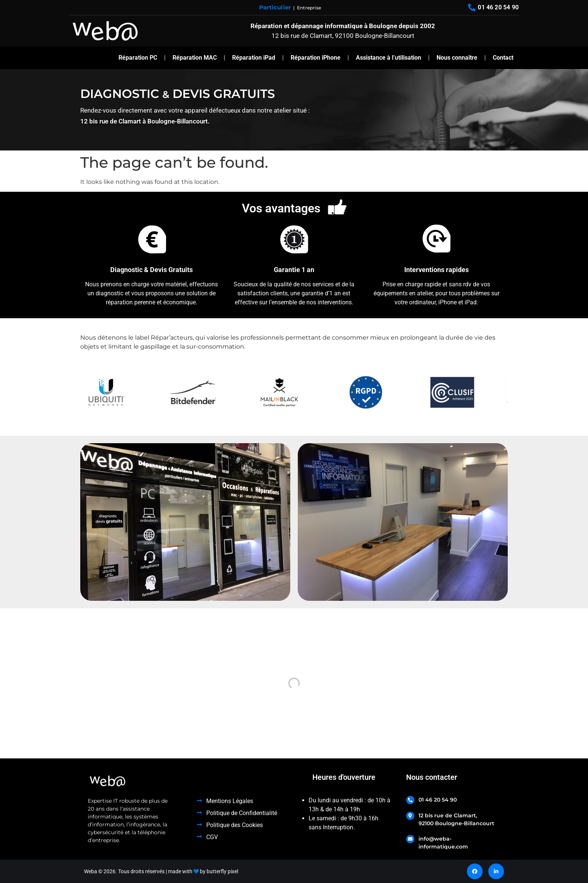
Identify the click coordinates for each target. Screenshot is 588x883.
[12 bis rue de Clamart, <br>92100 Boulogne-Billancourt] (410, 816)
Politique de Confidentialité (242, 813)
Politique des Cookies (235, 825)
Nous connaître (457, 58)
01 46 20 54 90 (438, 800)
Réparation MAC (195, 58)
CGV (212, 837)
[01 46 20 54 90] (410, 800)
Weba (91, 871)
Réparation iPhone (316, 58)
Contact (503, 58)
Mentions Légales (230, 801)
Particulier (275, 7)
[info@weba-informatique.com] (410, 839)
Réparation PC (138, 58)
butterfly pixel (222, 871)
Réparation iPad (254, 58)
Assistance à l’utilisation (388, 58)
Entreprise (309, 8)
